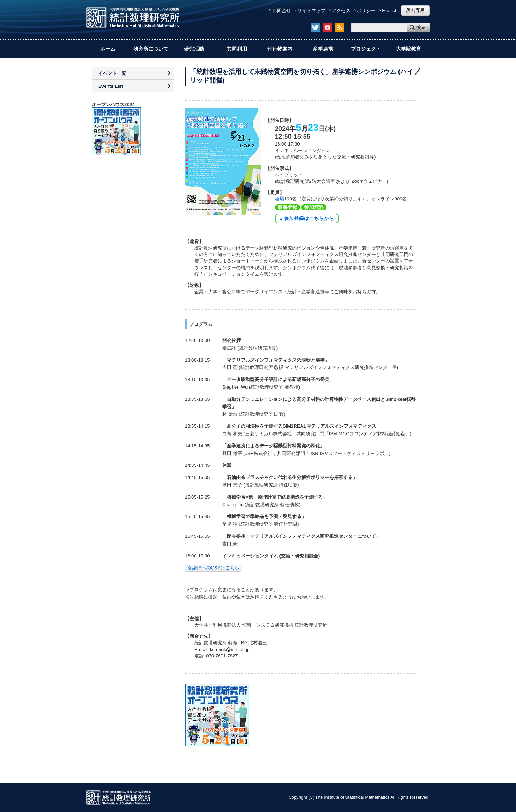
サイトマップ (311, 11)
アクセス (341, 11)
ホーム (108, 49)
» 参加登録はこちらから (307, 219)
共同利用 (237, 49)
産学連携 (323, 49)
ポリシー (366, 11)
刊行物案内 (280, 49)
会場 (279, 199)
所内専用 (415, 10)
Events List (111, 86)
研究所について (151, 49)
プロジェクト (366, 49)
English (390, 11)
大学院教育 (408, 49)
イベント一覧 (112, 73)
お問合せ (282, 11)
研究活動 (194, 49)
